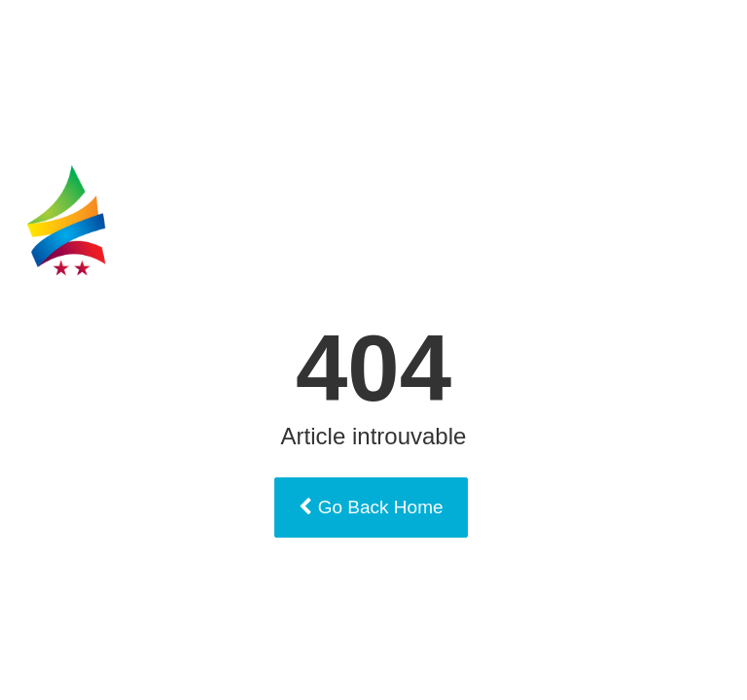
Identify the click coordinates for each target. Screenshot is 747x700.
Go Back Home (371, 507)
